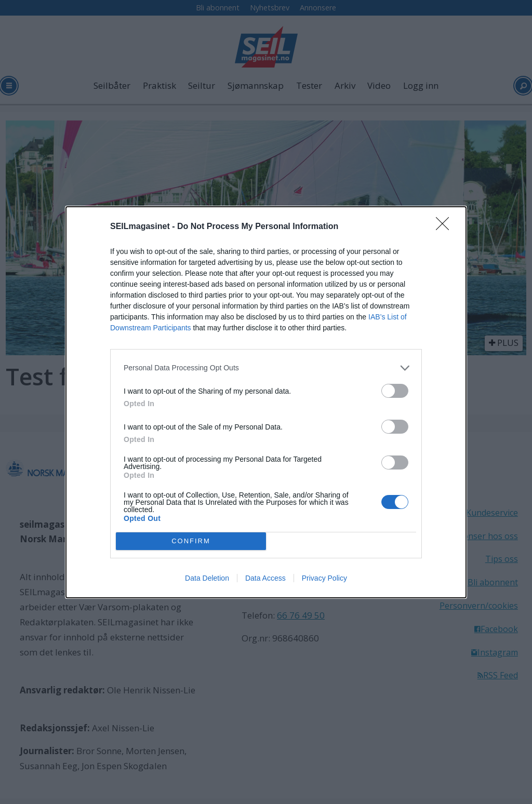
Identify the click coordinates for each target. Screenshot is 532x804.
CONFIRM (191, 540)
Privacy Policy (324, 578)
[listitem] (266, 368)
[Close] (446, 227)
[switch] (395, 391)
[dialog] (266, 402)
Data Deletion (207, 578)
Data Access (265, 578)
